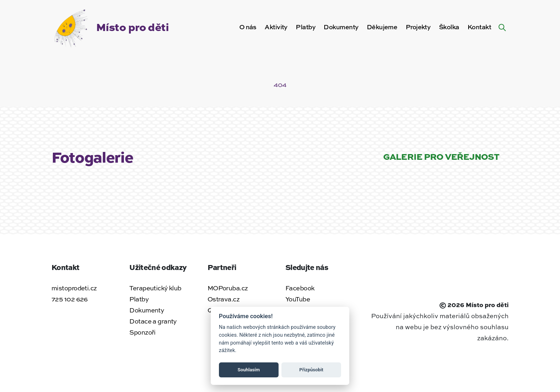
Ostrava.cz (223, 299)
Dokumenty (341, 27)
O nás (248, 27)
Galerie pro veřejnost (441, 156)
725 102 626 (70, 299)
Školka (449, 27)
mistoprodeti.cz (74, 288)
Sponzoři (142, 332)
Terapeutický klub (155, 288)
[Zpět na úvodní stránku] (110, 26)
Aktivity (276, 27)
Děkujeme (382, 27)
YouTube (298, 299)
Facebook (300, 288)
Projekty (418, 27)
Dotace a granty (153, 321)
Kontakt (479, 27)
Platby (306, 27)
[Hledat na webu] (502, 27)
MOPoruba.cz (228, 288)
